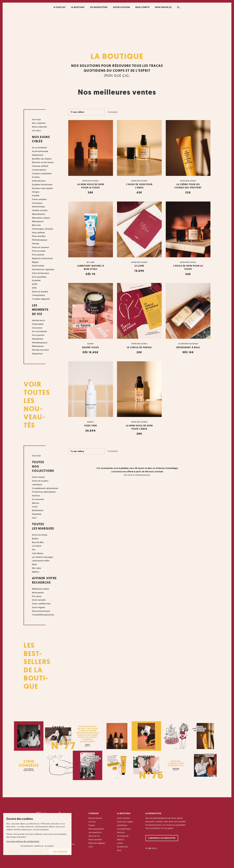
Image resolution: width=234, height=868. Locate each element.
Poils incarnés (39, 251)
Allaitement (38, 155)
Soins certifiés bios (41, 604)
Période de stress (41, 350)
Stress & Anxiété (40, 292)
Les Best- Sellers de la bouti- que (37, 666)
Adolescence (38, 320)
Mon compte (143, 7)
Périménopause (40, 240)
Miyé (34, 564)
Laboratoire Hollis (41, 561)
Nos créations (39, 123)
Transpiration (39, 295)
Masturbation (39, 214)
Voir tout (36, 119)
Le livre (92, 822)
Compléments (124, 829)
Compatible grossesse (43, 615)
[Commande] (86, 112)
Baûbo (35, 539)
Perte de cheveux (41, 247)
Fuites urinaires (39, 199)
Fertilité (36, 196)
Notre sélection (40, 127)
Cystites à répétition (42, 174)
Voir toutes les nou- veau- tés (37, 405)
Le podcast (60, 7)
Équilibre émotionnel (42, 185)
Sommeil (36, 280)
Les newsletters (99, 7)
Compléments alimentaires (45, 488)
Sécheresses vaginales (43, 269)
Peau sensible (39, 236)
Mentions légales (97, 843)
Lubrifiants (37, 485)
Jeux (34, 518)
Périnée (36, 244)
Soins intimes (39, 477)
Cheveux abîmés (40, 166)
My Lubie (36, 568)
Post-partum (38, 255)
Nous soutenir (95, 839)
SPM (34, 288)
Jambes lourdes (40, 210)
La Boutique (117, 56)
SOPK (35, 284)
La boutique (78, 7)
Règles (35, 262)
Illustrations (38, 510)
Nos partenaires (96, 829)
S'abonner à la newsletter (162, 838)
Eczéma (36, 177)
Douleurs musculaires (42, 188)
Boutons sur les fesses (43, 162)
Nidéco (36, 572)
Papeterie (37, 514)
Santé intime (38, 266)
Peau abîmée (38, 233)
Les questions (95, 832)
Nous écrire (94, 836)
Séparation (37, 354)
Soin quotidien (39, 277)
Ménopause (38, 221)
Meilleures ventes (41, 589)
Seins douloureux (41, 273)
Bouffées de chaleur (42, 159)
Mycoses (36, 225)
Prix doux (37, 596)
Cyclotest (37, 546)
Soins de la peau (40, 481)
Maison (36, 503)
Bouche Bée (38, 542)
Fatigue (36, 192)
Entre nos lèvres (40, 535)
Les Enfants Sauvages (43, 557)
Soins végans (39, 607)
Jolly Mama (38, 553)
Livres (35, 507)
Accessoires (38, 499)
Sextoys (36, 496)
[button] (179, 7)
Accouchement (39, 148)
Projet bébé (38, 324)
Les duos (36, 131)
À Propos (94, 813)
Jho (34, 550)
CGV (91, 847)
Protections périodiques (44, 492)
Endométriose (39, 181)
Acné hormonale (40, 151)
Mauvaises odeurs (41, 218)
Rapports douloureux (42, 258)
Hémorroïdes (38, 207)
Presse (92, 825)
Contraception (39, 170)
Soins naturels (39, 600)
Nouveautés (38, 593)
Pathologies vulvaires (43, 229)
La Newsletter (153, 813)
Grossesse (37, 203)
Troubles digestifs (41, 299)
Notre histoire (122, 7)
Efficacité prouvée (41, 611)
